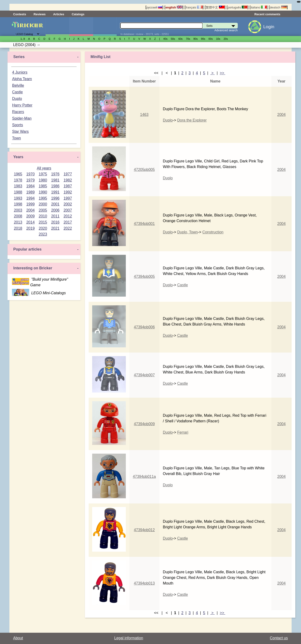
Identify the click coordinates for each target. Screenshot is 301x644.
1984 (31, 186)
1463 (144, 115)
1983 (18, 186)
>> (223, 73)
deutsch (278, 7)
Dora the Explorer (192, 120)
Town (16, 138)
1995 (43, 198)
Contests (20, 14)
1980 (43, 180)
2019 (31, 228)
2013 (18, 222)
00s (211, 39)
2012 (68, 216)
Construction (213, 232)
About (18, 638)
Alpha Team (22, 79)
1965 (18, 174)
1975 (43, 174)
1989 (31, 192)
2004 (31, 210)
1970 (31, 174)
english (174, 7)
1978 (18, 180)
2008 (18, 216)
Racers (18, 112)
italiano (259, 7)
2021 (55, 228)
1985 (43, 186)
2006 (55, 210)
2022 (68, 228)
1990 (43, 192)
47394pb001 (144, 224)
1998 (18, 204)
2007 (68, 210)
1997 (68, 198)
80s (196, 39)
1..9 (23, 39)
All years (44, 168)
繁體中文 (215, 7)
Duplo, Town (188, 232)
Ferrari (183, 432)
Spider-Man (22, 118)
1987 (68, 186)
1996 (55, 198)
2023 (43, 234)
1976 (55, 174)
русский (154, 7)
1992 (68, 192)
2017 (68, 222)
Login (269, 27)
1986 (55, 186)
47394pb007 (144, 375)
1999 (31, 204)
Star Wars (20, 132)
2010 (43, 216)
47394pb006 (144, 327)
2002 (68, 204)
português (238, 7)
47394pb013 (144, 583)
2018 (18, 228)
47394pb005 (144, 277)
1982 (68, 180)
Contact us (279, 638)
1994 (31, 198)
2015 (43, 222)
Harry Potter (22, 105)
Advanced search (226, 30)
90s (203, 39)
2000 (43, 204)
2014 (31, 222)
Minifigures (81, 27)
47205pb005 (144, 170)
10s (218, 39)
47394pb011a (144, 477)
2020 (43, 228)
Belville (18, 85)
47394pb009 (144, 424)
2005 (43, 210)
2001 (55, 204)
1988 (18, 192)
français (194, 7)
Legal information (129, 638)
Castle (17, 92)
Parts (105, 27)
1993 (18, 198)
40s (165, 39)
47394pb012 (144, 530)
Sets (57, 27)
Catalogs (78, 14)
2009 (31, 216)
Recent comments (267, 14)
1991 (55, 192)
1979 (31, 180)
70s (188, 39)
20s (226, 39)
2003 (18, 210)
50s (173, 39)
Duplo (17, 99)
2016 (55, 222)
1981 (55, 180)
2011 (55, 216)
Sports (17, 125)
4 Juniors (20, 72)
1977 (68, 174)
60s (180, 39)
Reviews (40, 14)
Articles (59, 14)
